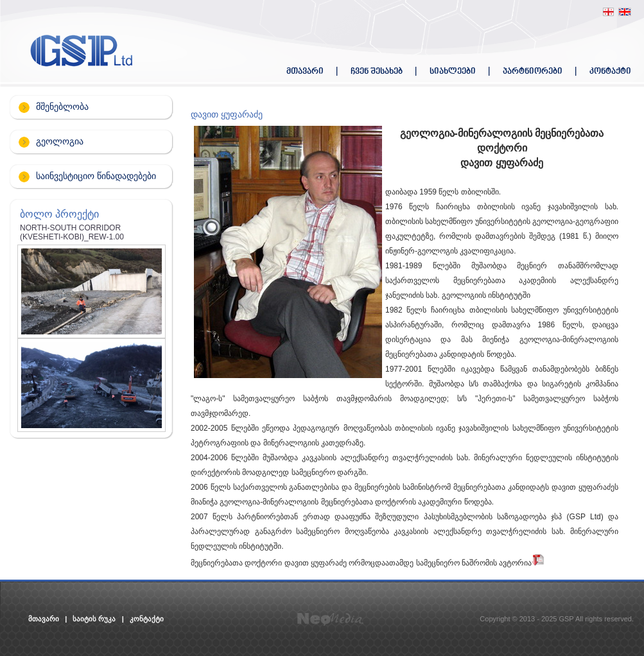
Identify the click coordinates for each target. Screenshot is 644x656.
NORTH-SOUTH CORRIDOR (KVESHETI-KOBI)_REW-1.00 (72, 232)
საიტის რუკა (94, 619)
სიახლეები (453, 72)
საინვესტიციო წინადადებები (96, 176)
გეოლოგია (60, 141)
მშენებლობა (62, 107)
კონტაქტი (610, 72)
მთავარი (305, 72)
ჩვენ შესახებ (377, 72)
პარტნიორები (533, 72)
